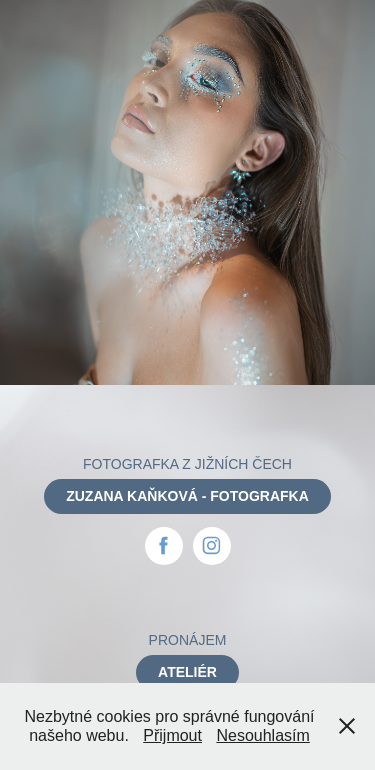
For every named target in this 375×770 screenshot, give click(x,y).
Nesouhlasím (262, 735)
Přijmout (172, 735)
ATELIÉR (187, 672)
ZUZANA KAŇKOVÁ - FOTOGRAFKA (187, 496)
